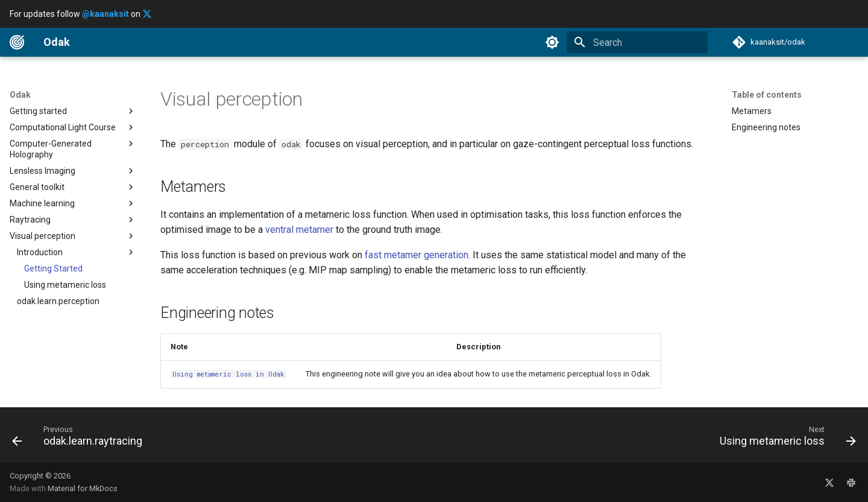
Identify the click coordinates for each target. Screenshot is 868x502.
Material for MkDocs (83, 488)
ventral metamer (299, 230)
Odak (20, 95)
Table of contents (767, 95)
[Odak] (17, 42)
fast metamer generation (417, 255)
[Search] (637, 42)
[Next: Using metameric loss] (784, 439)
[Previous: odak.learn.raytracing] (81, 439)
